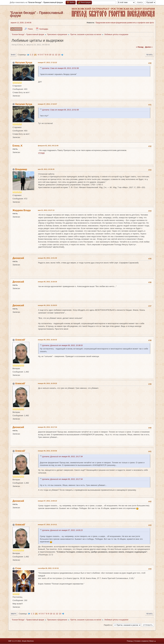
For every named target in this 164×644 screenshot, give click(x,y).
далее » (149, 47)
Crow (18, 568)
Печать (150, 55)
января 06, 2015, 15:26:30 (47, 282)
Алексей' (20, 340)
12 (56, 55)
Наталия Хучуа (24, 63)
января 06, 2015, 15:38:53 (47, 305)
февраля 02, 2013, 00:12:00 (48, 146)
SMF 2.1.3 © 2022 (15, 641)
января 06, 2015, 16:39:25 (47, 383)
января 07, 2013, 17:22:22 (47, 62)
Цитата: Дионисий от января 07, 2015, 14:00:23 (63, 530)
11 (53, 55)
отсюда (41, 153)
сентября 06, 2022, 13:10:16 (48, 568)
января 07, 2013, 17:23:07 (47, 104)
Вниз (13, 55)
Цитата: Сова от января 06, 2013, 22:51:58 (61, 68)
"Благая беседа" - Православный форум (37, 14)
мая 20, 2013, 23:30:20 (46, 169)
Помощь (130, 641)
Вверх (14, 614)
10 (50, 55)
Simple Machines (28, 641)
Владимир (21, 169)
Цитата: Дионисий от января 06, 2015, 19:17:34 (63, 457)
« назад (140, 47)
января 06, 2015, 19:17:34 (47, 427)
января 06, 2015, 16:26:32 (47, 340)
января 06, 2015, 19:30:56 (47, 451)
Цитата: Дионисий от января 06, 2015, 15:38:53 (63, 345)
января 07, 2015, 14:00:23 (47, 501)
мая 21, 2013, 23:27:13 (46, 210)
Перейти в (108, 625)
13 (59, 55)
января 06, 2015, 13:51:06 (47, 258)
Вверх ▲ (153, 641)
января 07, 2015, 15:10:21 (47, 525)
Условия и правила (141, 641)
